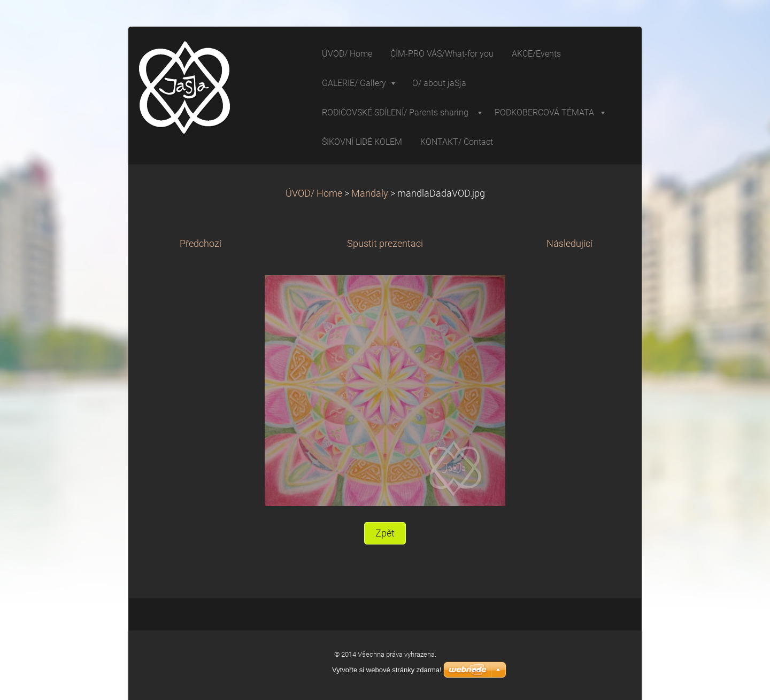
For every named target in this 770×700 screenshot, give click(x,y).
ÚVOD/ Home (314, 193)
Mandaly (370, 193)
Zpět (385, 533)
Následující (569, 244)
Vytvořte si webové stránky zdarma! (387, 670)
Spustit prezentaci (385, 244)
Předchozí (201, 244)
